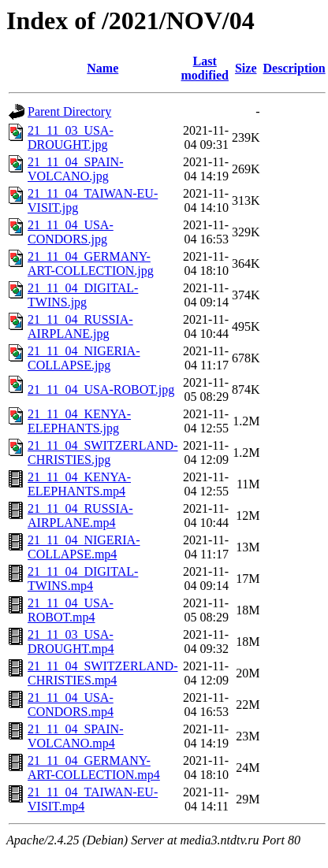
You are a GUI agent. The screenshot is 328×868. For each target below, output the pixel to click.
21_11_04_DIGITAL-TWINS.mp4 (83, 579)
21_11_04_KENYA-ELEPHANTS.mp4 (79, 484)
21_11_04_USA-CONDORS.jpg (71, 232)
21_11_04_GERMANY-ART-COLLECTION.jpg (91, 263)
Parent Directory (69, 111)
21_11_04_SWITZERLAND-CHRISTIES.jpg (103, 453)
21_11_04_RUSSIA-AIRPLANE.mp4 (80, 516)
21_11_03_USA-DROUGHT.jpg (71, 137)
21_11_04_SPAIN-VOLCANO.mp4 (76, 736)
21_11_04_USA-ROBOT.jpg (101, 389)
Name (102, 68)
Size (246, 68)
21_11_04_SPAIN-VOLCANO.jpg (76, 169)
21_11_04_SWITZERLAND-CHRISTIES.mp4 (103, 673)
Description (294, 68)
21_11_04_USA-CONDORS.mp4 (71, 705)
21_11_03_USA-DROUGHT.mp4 (71, 642)
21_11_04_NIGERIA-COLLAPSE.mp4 (84, 547)
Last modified (205, 68)
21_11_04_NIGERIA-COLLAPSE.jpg (84, 358)
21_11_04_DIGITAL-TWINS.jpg (83, 295)
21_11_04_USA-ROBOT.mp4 (71, 610)
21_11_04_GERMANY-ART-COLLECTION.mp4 (94, 768)
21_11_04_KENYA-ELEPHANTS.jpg (79, 421)
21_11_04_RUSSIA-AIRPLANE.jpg (80, 326)
